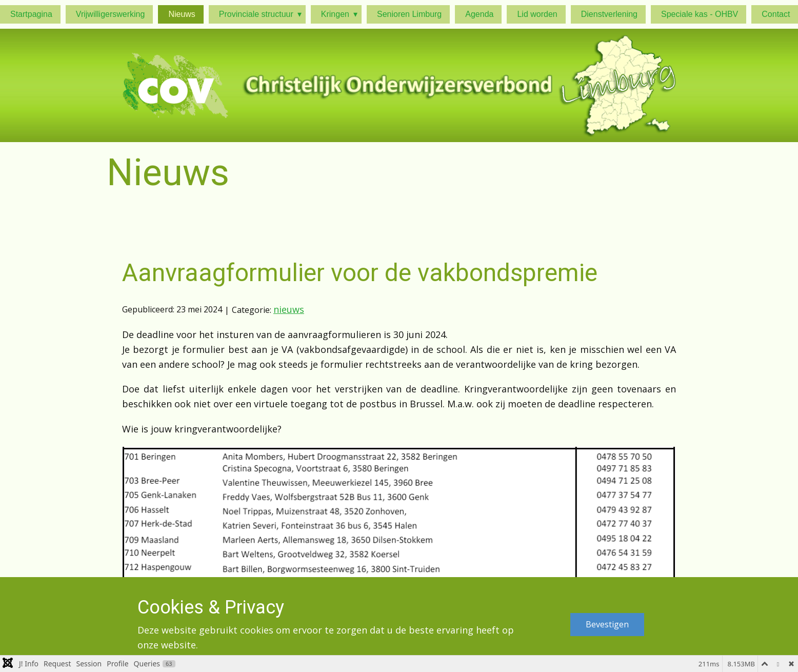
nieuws (289, 309)
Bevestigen (607, 624)
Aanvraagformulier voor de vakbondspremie (360, 273)
